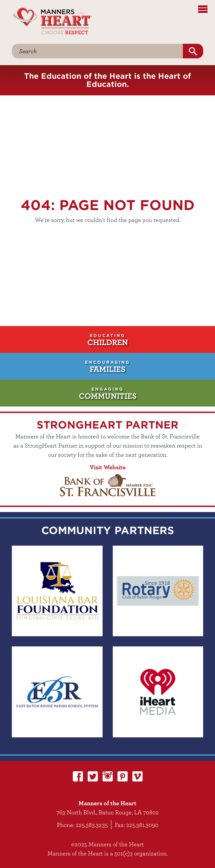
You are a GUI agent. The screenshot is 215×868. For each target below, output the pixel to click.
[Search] (98, 51)
